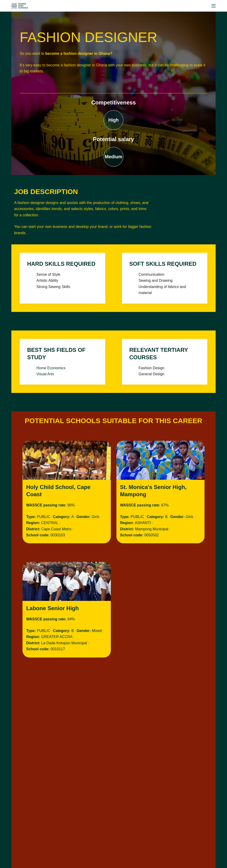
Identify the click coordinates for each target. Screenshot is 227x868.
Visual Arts (45, 374)
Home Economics (51, 368)
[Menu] (214, 6)
